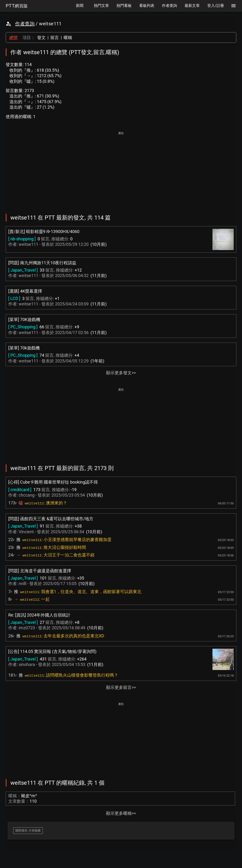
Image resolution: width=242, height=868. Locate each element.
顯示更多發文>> (121, 373)
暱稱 (68, 37)
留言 (55, 37)
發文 (41, 37)
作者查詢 (25, 24)
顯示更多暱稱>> (121, 813)
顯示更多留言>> (121, 687)
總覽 (13, 37)
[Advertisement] (121, 169)
